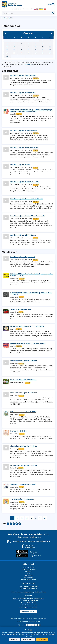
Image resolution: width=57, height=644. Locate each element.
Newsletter (28, 571)
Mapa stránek (29, 575)
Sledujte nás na (30, 546)
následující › (40, 518)
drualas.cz (32, 622)
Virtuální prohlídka (28, 567)
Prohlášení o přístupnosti (28, 569)
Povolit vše (42, 640)
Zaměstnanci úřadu (29, 612)
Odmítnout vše (28, 640)
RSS (28, 573)
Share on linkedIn (14, 524)
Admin (38, 622)
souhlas (25, 633)
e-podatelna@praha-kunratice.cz (35, 592)
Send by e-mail (17, 524)
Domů (3, 18)
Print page (20, 524)
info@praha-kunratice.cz (30, 607)
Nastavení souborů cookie (28, 579)
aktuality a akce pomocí (31, 541)
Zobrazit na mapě (39, 599)
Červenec (28, 33)
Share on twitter (11, 524)
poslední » (45, 518)
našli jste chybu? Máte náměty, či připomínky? (33, 619)
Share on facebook (8, 524)
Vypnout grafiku (28, 577)
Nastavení (15, 640)
